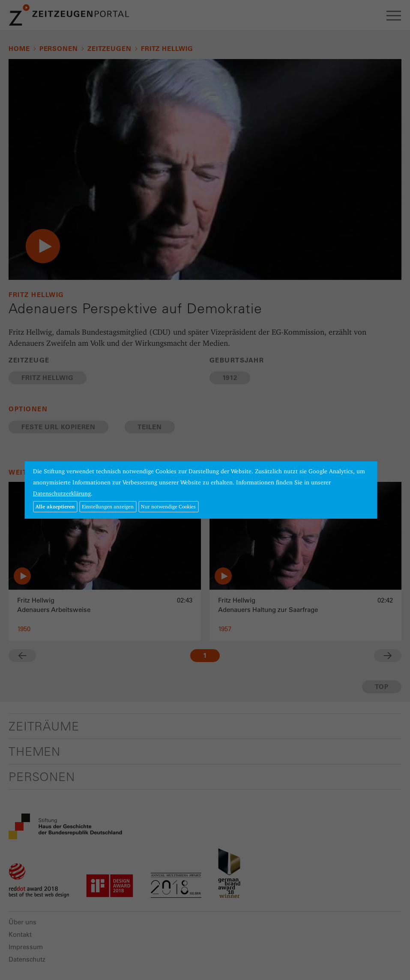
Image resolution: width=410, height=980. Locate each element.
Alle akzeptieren (55, 506)
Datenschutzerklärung (62, 493)
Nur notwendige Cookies (168, 506)
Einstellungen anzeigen (108, 506)
